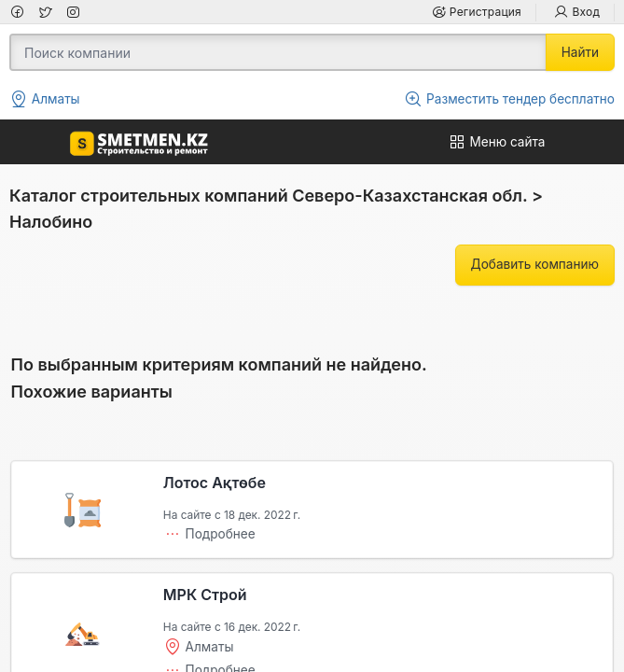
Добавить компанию (535, 264)
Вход (577, 12)
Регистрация (476, 12)
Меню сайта (497, 142)
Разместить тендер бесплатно (509, 99)
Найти (580, 52)
